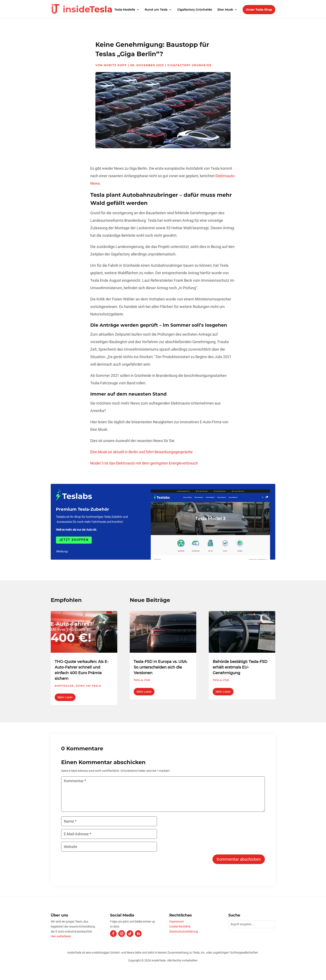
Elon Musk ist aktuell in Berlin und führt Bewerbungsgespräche (141, 452)
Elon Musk (225, 10)
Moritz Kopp (115, 65)
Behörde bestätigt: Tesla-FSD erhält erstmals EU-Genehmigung (240, 667)
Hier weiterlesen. (61, 936)
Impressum (177, 921)
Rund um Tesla (156, 10)
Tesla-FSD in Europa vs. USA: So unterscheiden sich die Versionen (160, 667)
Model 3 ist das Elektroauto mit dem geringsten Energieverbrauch (144, 463)
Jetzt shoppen (74, 540)
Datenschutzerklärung (184, 931)
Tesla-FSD (142, 680)
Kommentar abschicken (239, 859)
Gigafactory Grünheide (195, 10)
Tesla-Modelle (125, 10)
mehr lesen (65, 697)
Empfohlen (64, 686)
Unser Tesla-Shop (259, 10)
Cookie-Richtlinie (180, 926)
